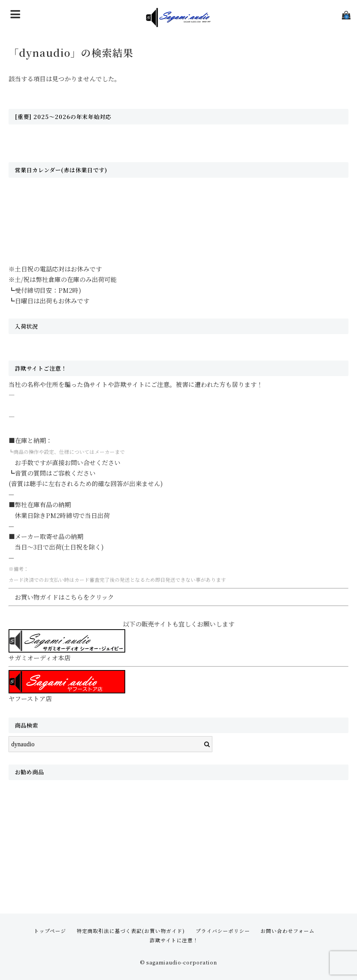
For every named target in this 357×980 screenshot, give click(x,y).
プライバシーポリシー (223, 931)
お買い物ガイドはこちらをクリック (64, 597)
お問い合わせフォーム (288, 931)
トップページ (50, 931)
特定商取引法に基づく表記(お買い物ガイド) (131, 931)
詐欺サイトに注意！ (174, 940)
